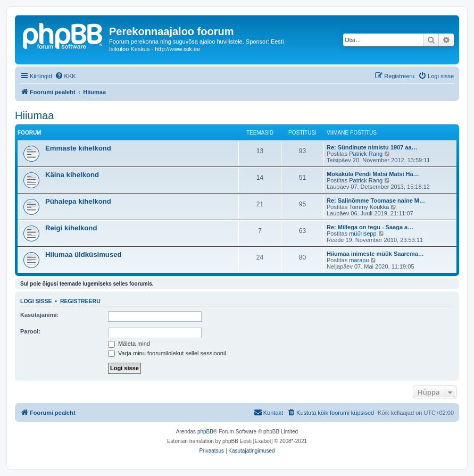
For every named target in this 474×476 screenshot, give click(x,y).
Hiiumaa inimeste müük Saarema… (375, 254)
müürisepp (363, 233)
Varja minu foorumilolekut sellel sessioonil (167, 353)
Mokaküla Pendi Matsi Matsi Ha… (373, 174)
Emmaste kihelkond (78, 148)
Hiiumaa (34, 115)
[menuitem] (65, 76)
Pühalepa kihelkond (78, 201)
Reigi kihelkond (71, 228)
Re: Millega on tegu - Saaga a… (370, 227)
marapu (359, 260)
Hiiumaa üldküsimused (84, 254)
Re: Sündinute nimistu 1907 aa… (372, 147)
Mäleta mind (129, 344)
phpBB (205, 432)
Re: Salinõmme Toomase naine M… (376, 201)
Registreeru (80, 301)
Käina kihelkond (72, 175)
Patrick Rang (366, 154)
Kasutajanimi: (39, 315)
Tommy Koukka (369, 207)
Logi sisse (36, 301)
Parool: (30, 331)
